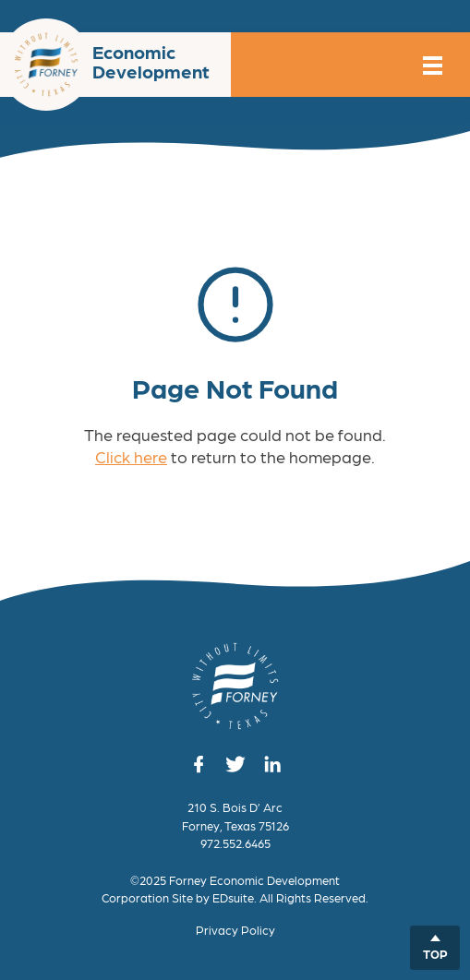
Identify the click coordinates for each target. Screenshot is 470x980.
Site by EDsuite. (214, 897)
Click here (131, 456)
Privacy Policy (235, 930)
